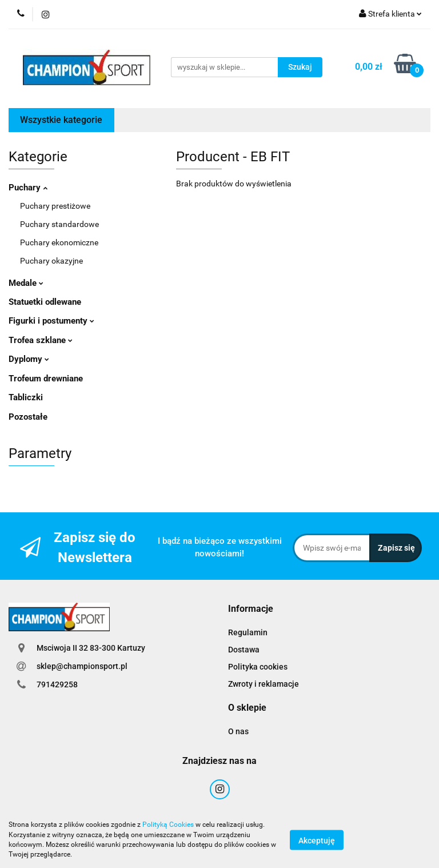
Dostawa (244, 650)
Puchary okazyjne (51, 261)
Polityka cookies (258, 667)
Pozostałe (28, 417)
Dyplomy (29, 359)
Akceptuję (317, 840)
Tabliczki (26, 397)
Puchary (28, 188)
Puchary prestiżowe (55, 206)
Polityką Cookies (168, 825)
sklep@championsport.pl (82, 666)
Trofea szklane (41, 340)
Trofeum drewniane (46, 379)
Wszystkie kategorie (61, 120)
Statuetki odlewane (45, 302)
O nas (238, 731)
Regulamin (248, 632)
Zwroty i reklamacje (264, 684)
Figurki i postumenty (51, 321)
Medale (26, 283)
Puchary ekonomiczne (59, 242)
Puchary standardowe (59, 224)
